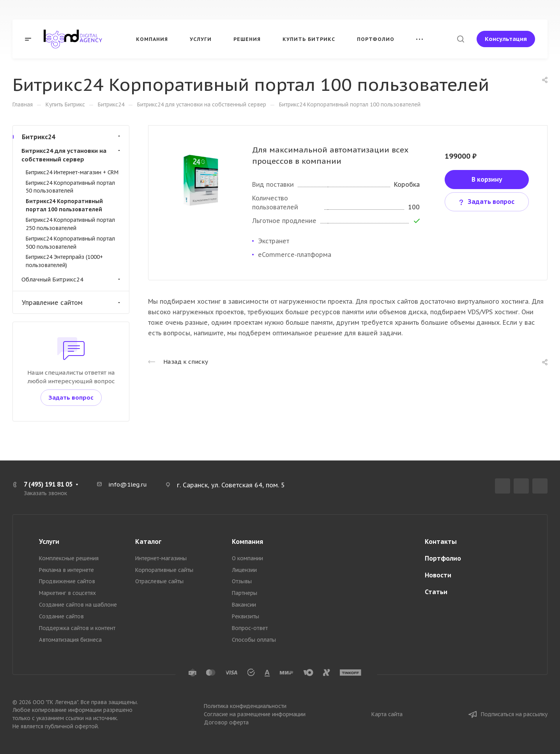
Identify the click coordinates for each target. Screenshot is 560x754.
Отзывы (242, 581)
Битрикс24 (72, 137)
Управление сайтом (72, 303)
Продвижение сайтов (67, 581)
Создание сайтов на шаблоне (78, 605)
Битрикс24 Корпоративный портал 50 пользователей (70, 187)
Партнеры (245, 593)
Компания (247, 542)
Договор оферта (226, 722)
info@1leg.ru (128, 484)
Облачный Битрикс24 (72, 279)
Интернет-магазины (161, 558)
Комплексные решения (69, 558)
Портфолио (443, 558)
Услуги (49, 542)
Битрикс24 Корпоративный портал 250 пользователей (70, 224)
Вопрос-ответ (250, 628)
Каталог (148, 542)
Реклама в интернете (66, 570)
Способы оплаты (254, 640)
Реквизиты (246, 616)
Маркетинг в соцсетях (67, 593)
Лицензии (244, 570)
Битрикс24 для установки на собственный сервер (72, 155)
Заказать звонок (45, 493)
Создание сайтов (61, 616)
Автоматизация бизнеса (70, 640)
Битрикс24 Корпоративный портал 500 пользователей (70, 243)
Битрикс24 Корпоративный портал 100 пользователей (64, 205)
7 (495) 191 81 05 (48, 484)
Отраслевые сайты (159, 581)
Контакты (441, 542)
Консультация (506, 39)
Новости (438, 575)
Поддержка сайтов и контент (77, 628)
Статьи (436, 592)
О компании (247, 558)
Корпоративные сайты (164, 570)
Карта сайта (387, 714)
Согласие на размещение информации (255, 714)
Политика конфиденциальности (245, 706)
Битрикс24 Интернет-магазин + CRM (72, 172)
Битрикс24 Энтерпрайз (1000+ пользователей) (64, 261)
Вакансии (244, 605)
